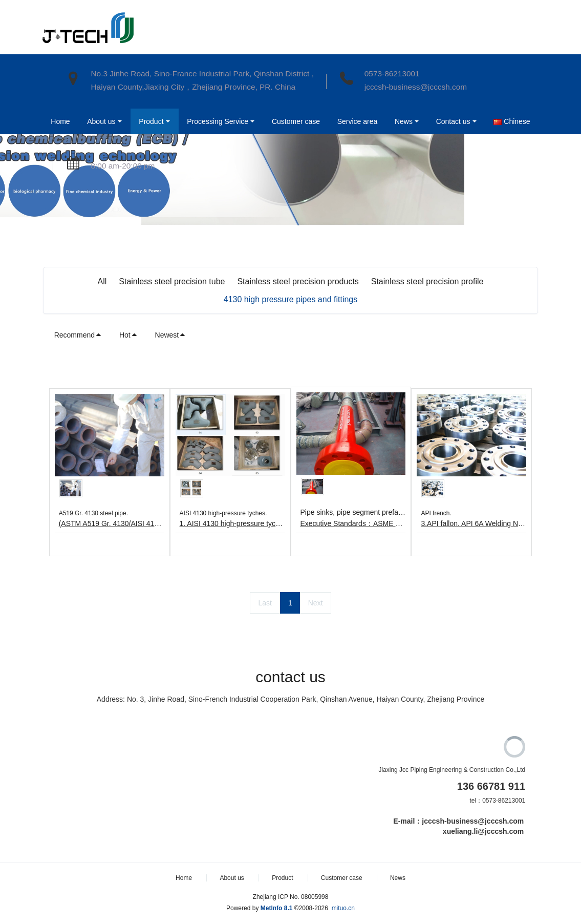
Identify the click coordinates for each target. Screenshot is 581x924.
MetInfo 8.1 (277, 908)
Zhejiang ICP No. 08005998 (291, 897)
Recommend (78, 335)
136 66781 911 (491, 786)
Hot (128, 335)
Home (60, 121)
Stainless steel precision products (298, 281)
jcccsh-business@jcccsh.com (416, 87)
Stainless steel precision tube (172, 281)
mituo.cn (343, 908)
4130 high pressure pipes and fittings (291, 299)
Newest (171, 335)
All (102, 281)
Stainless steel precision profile (427, 281)
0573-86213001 (392, 73)
